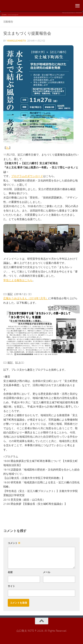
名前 (10, 572)
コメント (14, 543)
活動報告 (8, 22)
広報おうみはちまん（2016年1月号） (26, 298)
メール (47, 572)
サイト (11, 586)
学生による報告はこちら (18, 280)
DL (8, 148)
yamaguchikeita (16, 41)
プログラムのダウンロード (27, 176)
